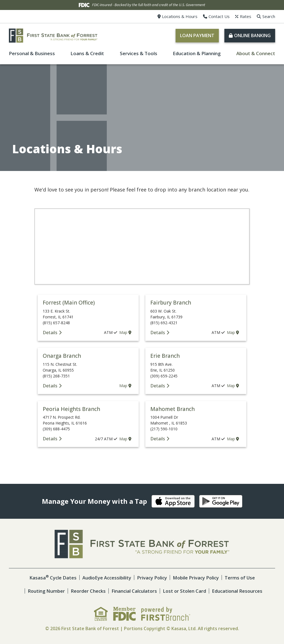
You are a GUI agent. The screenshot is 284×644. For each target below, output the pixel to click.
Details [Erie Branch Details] (158, 386)
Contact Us (219, 16)
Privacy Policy (151, 578)
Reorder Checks (87, 591)
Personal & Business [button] (32, 53)
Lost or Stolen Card (185, 591)
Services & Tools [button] (139, 53)
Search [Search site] (269, 16)
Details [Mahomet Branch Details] (158, 439)
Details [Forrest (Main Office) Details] (50, 333)
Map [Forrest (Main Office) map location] (125, 332)
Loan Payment (197, 35)
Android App (221, 501)
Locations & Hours (180, 16)
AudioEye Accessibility (105, 578)
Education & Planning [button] (197, 53)
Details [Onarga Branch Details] (50, 386)
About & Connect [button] (256, 53)
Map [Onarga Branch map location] (125, 386)
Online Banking (252, 35)
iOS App (173, 501)
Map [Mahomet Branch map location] (233, 439)
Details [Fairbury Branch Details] (158, 333)
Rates (246, 16)
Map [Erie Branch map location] (233, 386)
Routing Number (44, 591)
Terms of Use (241, 578)
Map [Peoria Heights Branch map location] (125, 439)
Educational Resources (239, 591)
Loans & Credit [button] (87, 53)
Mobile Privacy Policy (196, 578)
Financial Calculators (134, 591)
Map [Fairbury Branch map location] (233, 332)
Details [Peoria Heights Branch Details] (50, 439)
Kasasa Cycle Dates (51, 578)
